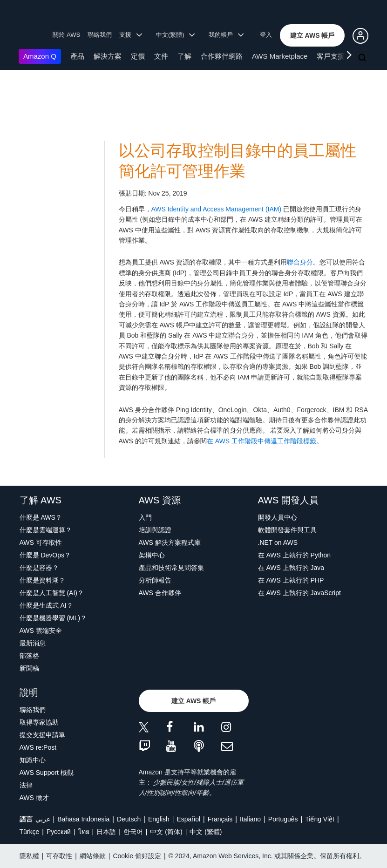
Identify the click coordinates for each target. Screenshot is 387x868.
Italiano (250, 819)
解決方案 (108, 56)
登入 (266, 35)
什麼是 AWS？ (41, 517)
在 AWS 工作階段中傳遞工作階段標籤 (261, 441)
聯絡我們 (100, 35)
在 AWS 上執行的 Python (295, 555)
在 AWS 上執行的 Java (291, 568)
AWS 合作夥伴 (160, 593)
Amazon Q (40, 56)
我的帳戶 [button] (226, 35)
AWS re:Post (38, 747)
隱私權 (29, 856)
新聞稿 (29, 668)
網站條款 (93, 856)
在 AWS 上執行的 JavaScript (299, 593)
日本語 (106, 832)
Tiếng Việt (320, 819)
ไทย (84, 832)
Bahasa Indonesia (83, 819)
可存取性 (59, 856)
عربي (43, 819)
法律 (26, 785)
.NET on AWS (278, 542)
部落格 (29, 656)
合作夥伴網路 (222, 56)
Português (283, 819)
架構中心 (152, 555)
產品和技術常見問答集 (171, 568)
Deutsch (129, 819)
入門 (145, 517)
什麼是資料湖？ (42, 580)
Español (188, 819)
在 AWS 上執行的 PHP (291, 580)
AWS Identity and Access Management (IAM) (217, 209)
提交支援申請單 (42, 735)
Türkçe (30, 832)
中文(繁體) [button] (176, 35)
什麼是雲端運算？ (46, 530)
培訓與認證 (155, 530)
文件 (161, 56)
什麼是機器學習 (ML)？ (53, 618)
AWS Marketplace (280, 56)
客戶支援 (331, 56)
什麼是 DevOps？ (45, 555)
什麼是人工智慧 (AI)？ (52, 593)
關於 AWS (66, 35)
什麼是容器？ (39, 568)
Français (220, 819)
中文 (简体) (166, 832)
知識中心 (33, 760)
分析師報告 (155, 580)
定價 (138, 56)
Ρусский (59, 832)
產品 (77, 56)
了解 (184, 56)
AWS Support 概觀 (47, 773)
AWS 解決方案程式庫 (170, 542)
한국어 (133, 832)
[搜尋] (363, 58)
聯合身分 (300, 262)
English (159, 819)
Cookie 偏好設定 (137, 856)
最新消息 (33, 643)
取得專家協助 (39, 722)
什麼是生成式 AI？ (46, 605)
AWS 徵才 (34, 798)
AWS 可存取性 (41, 542)
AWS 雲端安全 (41, 631)
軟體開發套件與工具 (287, 530)
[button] (312, 35)
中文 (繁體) (206, 832)
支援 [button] (131, 35)
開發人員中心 (278, 517)
